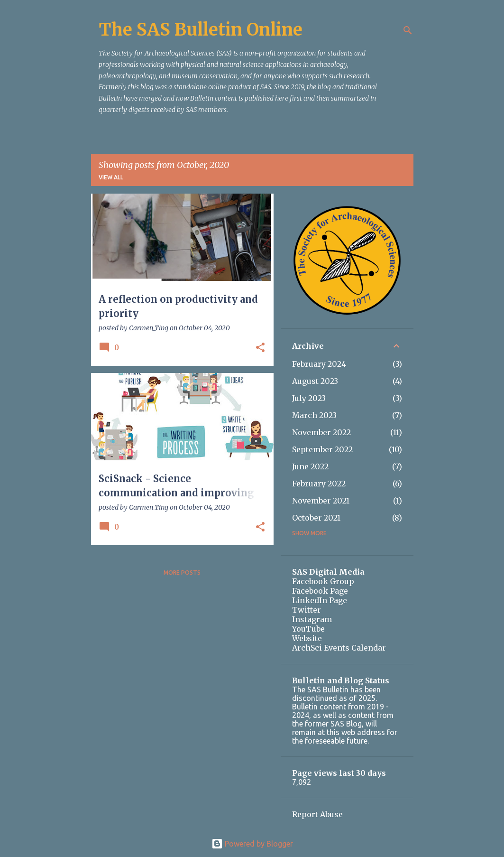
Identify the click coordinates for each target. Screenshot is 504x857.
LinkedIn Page (320, 600)
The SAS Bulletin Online (201, 30)
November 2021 (321, 501)
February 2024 (319, 364)
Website (307, 638)
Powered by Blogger (252, 844)
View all (111, 177)
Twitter (307, 610)
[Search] (408, 30)
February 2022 (319, 484)
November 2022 (321, 432)
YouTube (308, 629)
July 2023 (309, 398)
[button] (260, 348)
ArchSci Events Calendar (339, 648)
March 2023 (314, 415)
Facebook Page (320, 591)
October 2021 (316, 518)
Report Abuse (317, 814)
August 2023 (315, 381)
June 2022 (310, 466)
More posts (182, 573)
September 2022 (322, 449)
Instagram (312, 619)
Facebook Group (323, 581)
